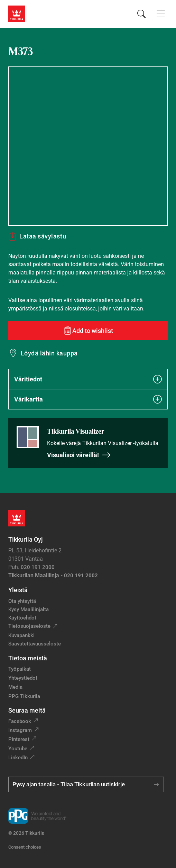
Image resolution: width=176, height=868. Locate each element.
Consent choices (25, 847)
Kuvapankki (21, 635)
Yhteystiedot (23, 678)
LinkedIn (18, 758)
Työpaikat (20, 669)
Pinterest (19, 739)
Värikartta (88, 399)
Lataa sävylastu (37, 236)
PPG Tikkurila (24, 696)
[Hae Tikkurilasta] (141, 14)
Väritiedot (88, 379)
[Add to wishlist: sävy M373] (88, 331)
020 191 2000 (38, 567)
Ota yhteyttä (22, 601)
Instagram (20, 730)
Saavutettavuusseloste (35, 644)
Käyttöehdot (22, 618)
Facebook (20, 721)
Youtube (18, 749)
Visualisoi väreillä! (79, 455)
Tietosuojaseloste (29, 626)
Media (15, 687)
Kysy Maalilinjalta (29, 609)
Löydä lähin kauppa (49, 353)
